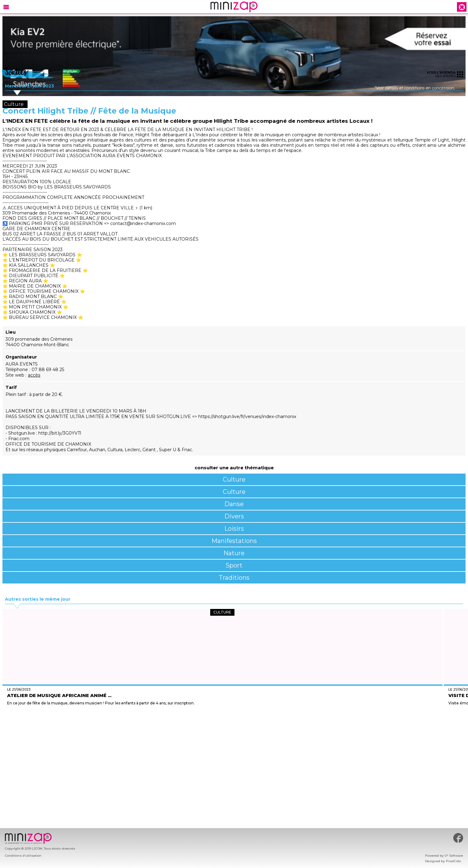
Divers (234, 516)
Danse (234, 504)
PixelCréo (453, 861)
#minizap (458, 838)
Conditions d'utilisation (23, 856)
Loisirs (234, 529)
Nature (234, 553)
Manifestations (234, 541)
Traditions (234, 578)
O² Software (454, 856)
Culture (234, 479)
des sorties (445, 74)
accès (34, 375)
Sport (234, 565)
